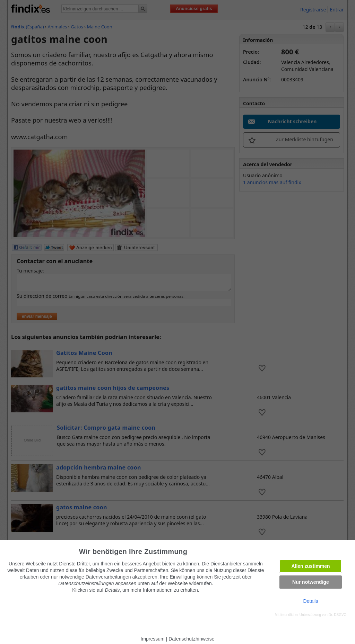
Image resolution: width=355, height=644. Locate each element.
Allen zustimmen (310, 566)
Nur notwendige (311, 582)
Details (311, 601)
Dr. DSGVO (338, 615)
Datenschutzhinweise (191, 639)
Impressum (153, 639)
